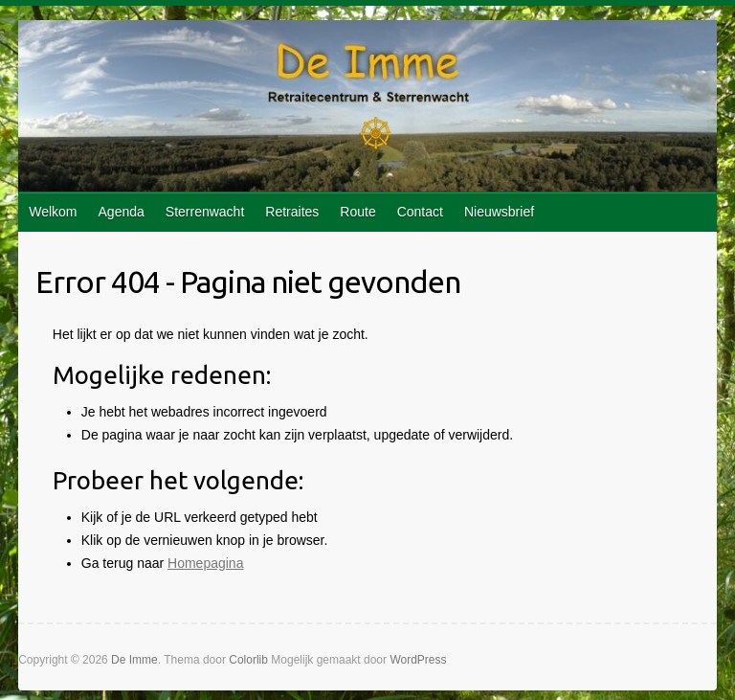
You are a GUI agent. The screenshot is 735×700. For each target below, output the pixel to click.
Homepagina (205, 563)
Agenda (122, 212)
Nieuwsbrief (499, 212)
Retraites (292, 212)
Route (357, 212)
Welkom (53, 212)
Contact (420, 212)
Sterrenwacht (205, 212)
